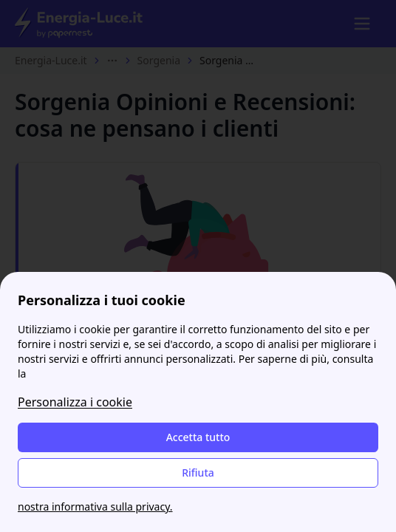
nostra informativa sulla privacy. (95, 507)
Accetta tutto (198, 437)
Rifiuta (198, 473)
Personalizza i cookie (75, 402)
